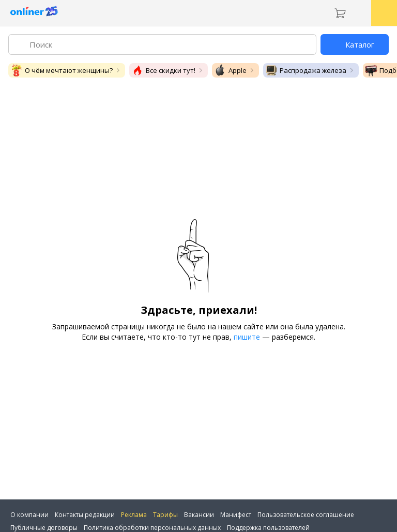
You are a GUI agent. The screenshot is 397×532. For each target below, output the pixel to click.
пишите (247, 337)
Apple (230, 70)
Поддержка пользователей (268, 528)
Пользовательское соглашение (306, 515)
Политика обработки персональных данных (152, 528)
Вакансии (199, 515)
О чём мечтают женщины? (62, 70)
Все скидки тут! (163, 70)
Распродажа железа (306, 70)
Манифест (236, 515)
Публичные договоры (44, 528)
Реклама (134, 515)
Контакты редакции (85, 515)
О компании (29, 515)
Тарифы (165, 515)
